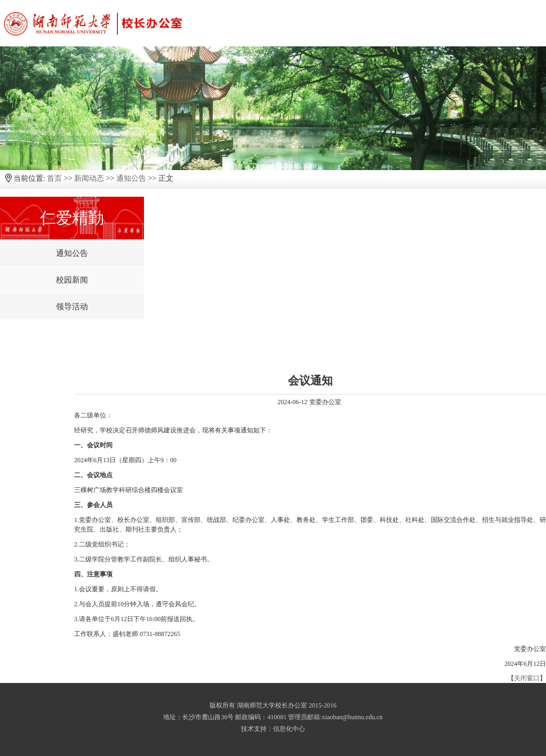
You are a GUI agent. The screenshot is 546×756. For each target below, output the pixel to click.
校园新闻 (72, 280)
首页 (54, 178)
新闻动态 (89, 178)
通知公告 (131, 178)
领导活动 (72, 307)
